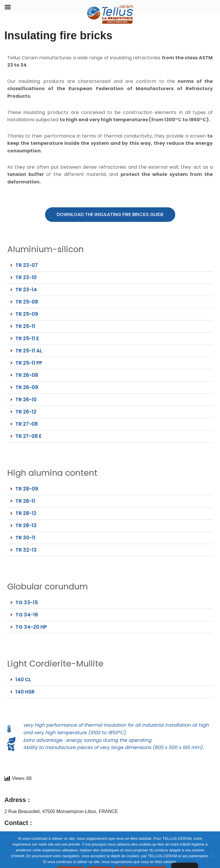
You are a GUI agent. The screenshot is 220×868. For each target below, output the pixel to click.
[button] (110, 265)
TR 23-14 (26, 290)
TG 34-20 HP (31, 627)
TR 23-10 (26, 277)
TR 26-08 (27, 375)
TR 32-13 (26, 550)
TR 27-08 (27, 424)
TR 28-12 (26, 513)
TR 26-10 (26, 400)
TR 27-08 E (28, 436)
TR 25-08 (27, 302)
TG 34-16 (27, 615)
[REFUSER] (213, 855)
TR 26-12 (26, 412)
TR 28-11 (25, 501)
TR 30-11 (25, 538)
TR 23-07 (27, 265)
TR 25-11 (25, 326)
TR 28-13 (26, 525)
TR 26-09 (27, 387)
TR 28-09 (27, 489)
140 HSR (25, 692)
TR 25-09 (27, 314)
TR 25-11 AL (29, 351)
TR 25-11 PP (29, 363)
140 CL (23, 680)
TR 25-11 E (27, 338)
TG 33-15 (27, 603)
